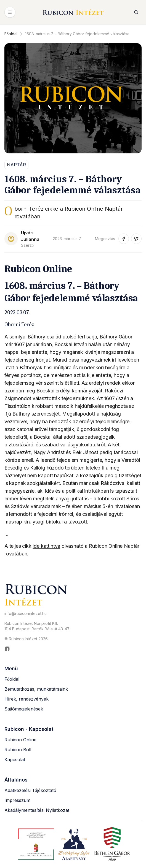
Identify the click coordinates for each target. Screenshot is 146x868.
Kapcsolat (15, 759)
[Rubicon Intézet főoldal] (73, 12)
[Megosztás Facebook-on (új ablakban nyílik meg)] (124, 239)
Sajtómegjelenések (24, 709)
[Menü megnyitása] (10, 12)
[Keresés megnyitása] (136, 12)
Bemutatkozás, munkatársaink (36, 689)
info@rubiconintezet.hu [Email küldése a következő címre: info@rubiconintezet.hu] (26, 613)
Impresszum (17, 800)
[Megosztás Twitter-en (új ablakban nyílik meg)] (136, 239)
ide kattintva (46, 546)
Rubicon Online (20, 740)
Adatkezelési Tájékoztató (30, 790)
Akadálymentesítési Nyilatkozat (37, 810)
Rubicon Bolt (18, 750)
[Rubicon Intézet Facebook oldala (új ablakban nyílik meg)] (73, 649)
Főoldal (11, 34)
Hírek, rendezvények (26, 699)
